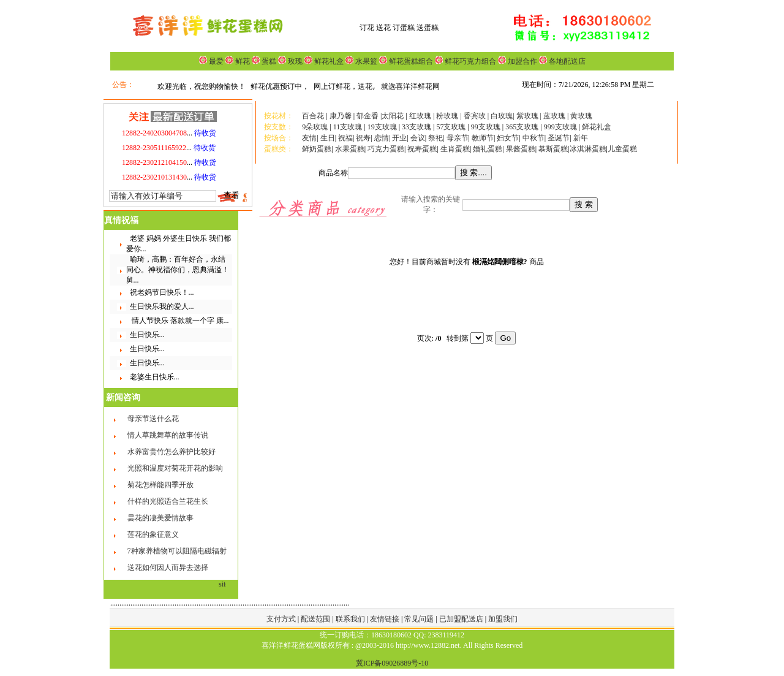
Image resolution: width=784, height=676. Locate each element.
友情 (309, 138)
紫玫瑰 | (529, 116)
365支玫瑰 (522, 127)
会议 (418, 138)
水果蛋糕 (350, 149)
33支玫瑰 (417, 127)
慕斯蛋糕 (553, 149)
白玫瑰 (502, 116)
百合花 (313, 116)
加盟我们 (503, 619)
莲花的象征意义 (153, 534)
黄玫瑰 (581, 116)
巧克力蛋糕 (386, 149)
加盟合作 (522, 61)
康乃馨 (341, 116)
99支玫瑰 (486, 127)
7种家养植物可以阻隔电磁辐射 (177, 551)
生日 (328, 138)
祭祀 (435, 138)
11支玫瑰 (348, 127)
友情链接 (386, 619)
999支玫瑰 (561, 127)
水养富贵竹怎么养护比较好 (171, 452)
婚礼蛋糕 (488, 149)
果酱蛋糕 (521, 149)
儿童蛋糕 (622, 149)
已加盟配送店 (462, 619)
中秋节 (533, 138)
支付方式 (282, 619)
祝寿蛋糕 (422, 149)
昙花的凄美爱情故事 (160, 518)
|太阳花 (392, 116)
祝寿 (363, 138)
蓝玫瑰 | (557, 116)
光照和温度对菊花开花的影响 (175, 468)
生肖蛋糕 (455, 149)
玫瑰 (294, 61)
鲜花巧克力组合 (469, 61)
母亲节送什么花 (153, 419)
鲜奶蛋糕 (317, 149)
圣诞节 (559, 138)
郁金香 (367, 116)
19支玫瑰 (382, 127)
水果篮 (366, 61)
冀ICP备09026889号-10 (392, 663)
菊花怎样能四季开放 (160, 485)
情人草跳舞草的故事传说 (168, 435)
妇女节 (508, 138)
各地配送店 (567, 61)
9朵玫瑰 (315, 127)
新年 (581, 138)
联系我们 (351, 619)
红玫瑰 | (422, 116)
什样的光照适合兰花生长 (168, 501)
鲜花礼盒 (328, 61)
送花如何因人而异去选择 (168, 568)
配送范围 (315, 619)
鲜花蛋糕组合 (410, 61)
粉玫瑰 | (450, 116)
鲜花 (242, 61)
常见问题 (420, 619)
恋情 (382, 138)
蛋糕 (268, 61)
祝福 (345, 138)
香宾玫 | (477, 116)
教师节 (483, 138)
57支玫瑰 (451, 127)
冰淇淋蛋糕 (588, 149)
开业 (399, 138)
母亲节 (458, 138)
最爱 (216, 61)
